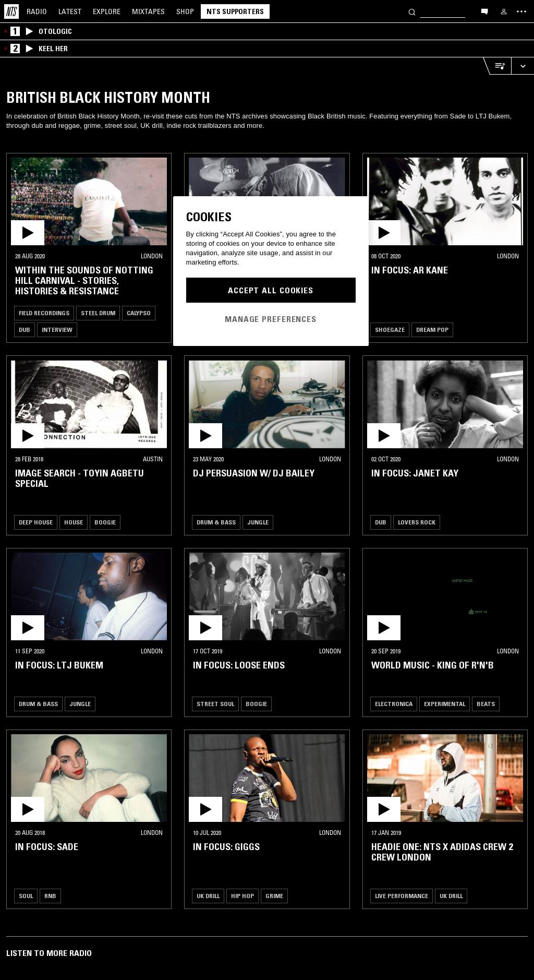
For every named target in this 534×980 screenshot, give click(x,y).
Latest (70, 11)
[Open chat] (484, 11)
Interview (57, 330)
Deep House (36, 522)
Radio (37, 11)
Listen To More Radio (49, 953)
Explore (107, 11)
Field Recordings (44, 313)
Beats (486, 704)
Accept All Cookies (271, 290)
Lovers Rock (417, 522)
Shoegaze (390, 330)
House (74, 522)
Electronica (394, 704)
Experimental (445, 704)
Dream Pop (432, 330)
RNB (50, 896)
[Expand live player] (523, 66)
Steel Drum (98, 313)
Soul (26, 896)
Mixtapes (148, 11)
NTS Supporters (235, 11)
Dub (25, 330)
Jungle (258, 522)
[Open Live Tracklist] (497, 66)
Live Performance (402, 896)
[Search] (412, 11)
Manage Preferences (271, 319)
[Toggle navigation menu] (521, 11)
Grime (274, 896)
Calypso (139, 313)
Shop (185, 11)
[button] (89, 201)
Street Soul (215, 704)
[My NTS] (504, 11)
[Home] (11, 11)
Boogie (105, 522)
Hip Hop (242, 896)
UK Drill (208, 896)
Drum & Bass (216, 522)
